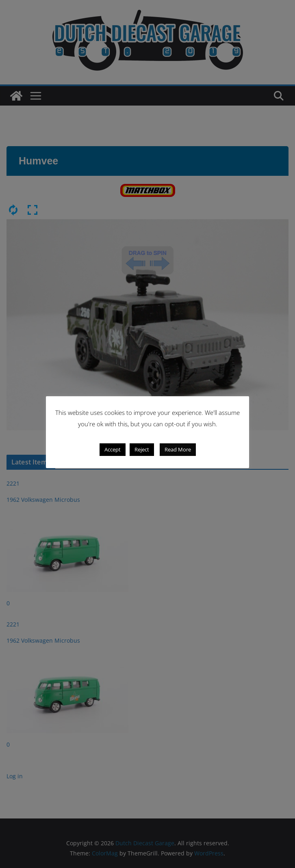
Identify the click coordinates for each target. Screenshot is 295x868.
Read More (178, 449)
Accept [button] (113, 449)
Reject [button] (142, 449)
